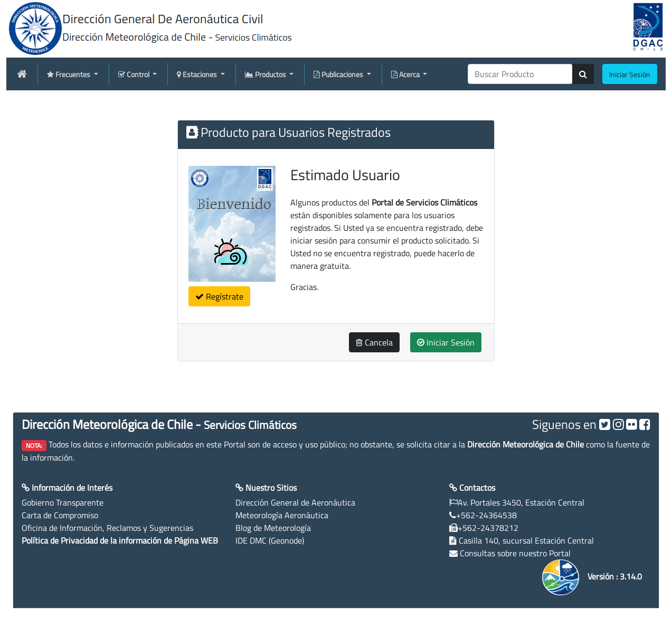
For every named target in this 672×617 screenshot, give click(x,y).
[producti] (520, 74)
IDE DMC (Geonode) (270, 540)
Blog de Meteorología (273, 528)
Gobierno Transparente (63, 502)
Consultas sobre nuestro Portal (515, 553)
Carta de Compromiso (60, 515)
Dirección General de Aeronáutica (295, 502)
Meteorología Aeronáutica (282, 515)
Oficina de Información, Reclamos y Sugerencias (107, 528)
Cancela (374, 342)
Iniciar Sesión (446, 342)
